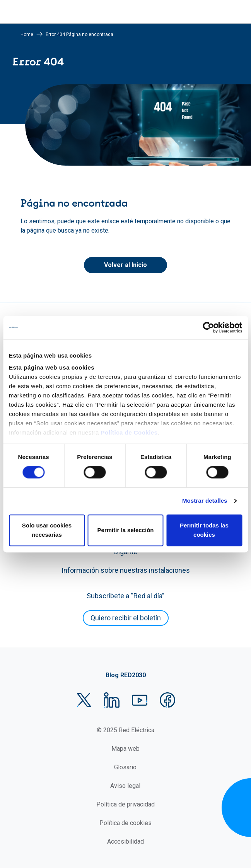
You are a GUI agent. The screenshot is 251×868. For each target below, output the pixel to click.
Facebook (167, 700)
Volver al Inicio (125, 265)
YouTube (140, 700)
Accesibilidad (125, 841)
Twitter (84, 700)
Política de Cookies (129, 432)
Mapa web (125, 749)
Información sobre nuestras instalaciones (126, 570)
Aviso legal (125, 786)
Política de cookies (125, 823)
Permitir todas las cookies (204, 530)
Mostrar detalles (205, 501)
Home (27, 34)
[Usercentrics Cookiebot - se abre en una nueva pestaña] (208, 327)
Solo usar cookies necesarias (47, 530)
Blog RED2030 (126, 675)
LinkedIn (112, 700)
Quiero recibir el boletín (126, 618)
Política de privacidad (125, 804)
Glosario (125, 767)
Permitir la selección (126, 530)
